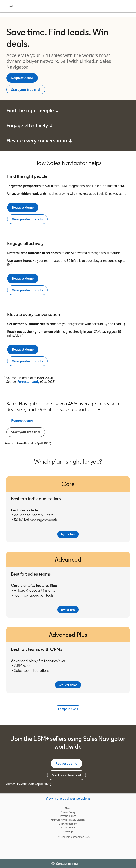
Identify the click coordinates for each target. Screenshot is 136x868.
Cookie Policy (68, 812)
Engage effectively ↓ (30, 125)
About (68, 808)
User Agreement (68, 824)
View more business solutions (68, 798)
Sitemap (68, 831)
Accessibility (68, 828)
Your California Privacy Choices (68, 820)
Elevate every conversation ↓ (39, 140)
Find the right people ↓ (33, 110)
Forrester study (28, 382)
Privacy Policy (68, 816)
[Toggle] (130, 863)
